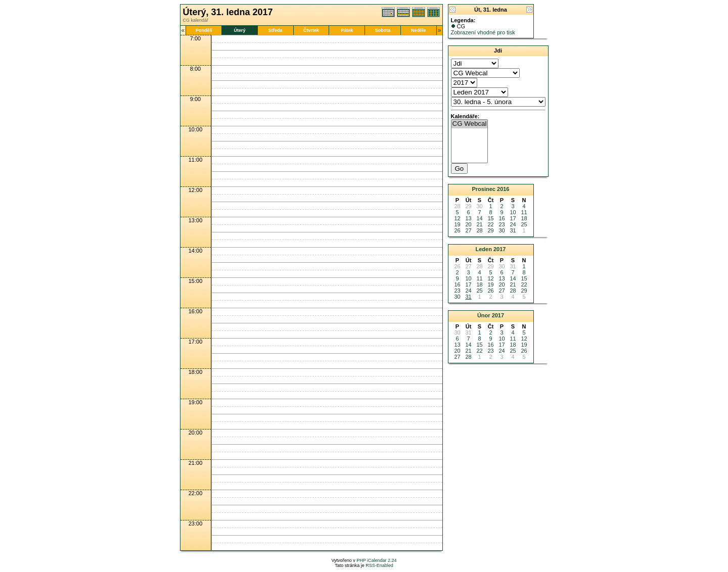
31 (513, 230)
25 (524, 224)
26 (457, 230)
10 (513, 212)
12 (457, 218)
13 (468, 218)
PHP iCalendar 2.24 (376, 560)
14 (479, 218)
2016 (503, 189)
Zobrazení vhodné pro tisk (483, 32)
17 (513, 218)
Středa (276, 30)
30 (502, 230)
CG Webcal (470, 124)
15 (490, 218)
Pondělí (204, 30)
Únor (484, 315)
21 (479, 224)
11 (524, 212)
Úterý (239, 30)
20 (468, 224)
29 (490, 230)
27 (468, 230)
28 (479, 230)
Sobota (383, 30)
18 (524, 218)
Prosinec (483, 189)
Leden (484, 249)
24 (513, 224)
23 (502, 224)
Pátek (347, 30)
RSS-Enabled (379, 565)
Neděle (419, 30)
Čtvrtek (311, 30)
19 (457, 224)
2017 (499, 249)
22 (490, 224)
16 (502, 218)
